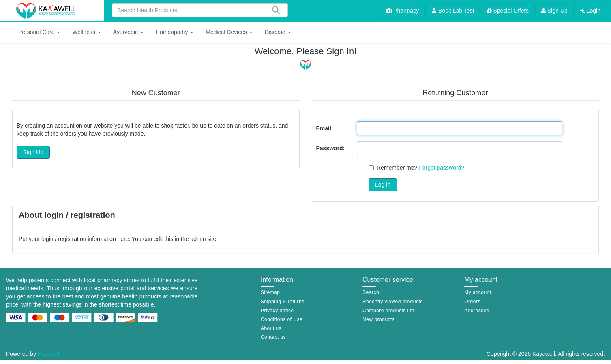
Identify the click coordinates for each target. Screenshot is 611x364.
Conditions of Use (282, 319)
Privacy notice (277, 311)
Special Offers (508, 11)
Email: (325, 128)
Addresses (477, 311)
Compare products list (388, 311)
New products (378, 319)
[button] (39, 32)
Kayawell (49, 354)
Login (590, 11)
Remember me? (397, 168)
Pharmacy (402, 11)
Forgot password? (442, 168)
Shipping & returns (283, 302)
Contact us (273, 337)
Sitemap (270, 292)
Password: (331, 148)
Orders (472, 302)
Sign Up (554, 11)
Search (371, 292)
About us (271, 328)
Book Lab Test (453, 11)
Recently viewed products (393, 302)
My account (478, 292)
